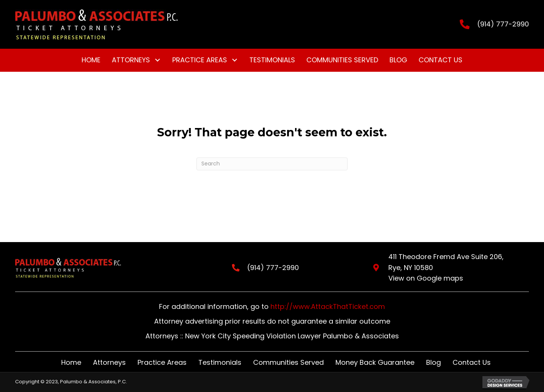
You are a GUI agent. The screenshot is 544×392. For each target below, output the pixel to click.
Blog (433, 362)
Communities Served (288, 362)
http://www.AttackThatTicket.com (328, 306)
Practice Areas (162, 362)
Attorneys (109, 362)
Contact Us (472, 362)
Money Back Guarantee (375, 362)
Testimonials (220, 362)
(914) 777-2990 (503, 24)
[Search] (272, 164)
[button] (157, 60)
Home (71, 362)
